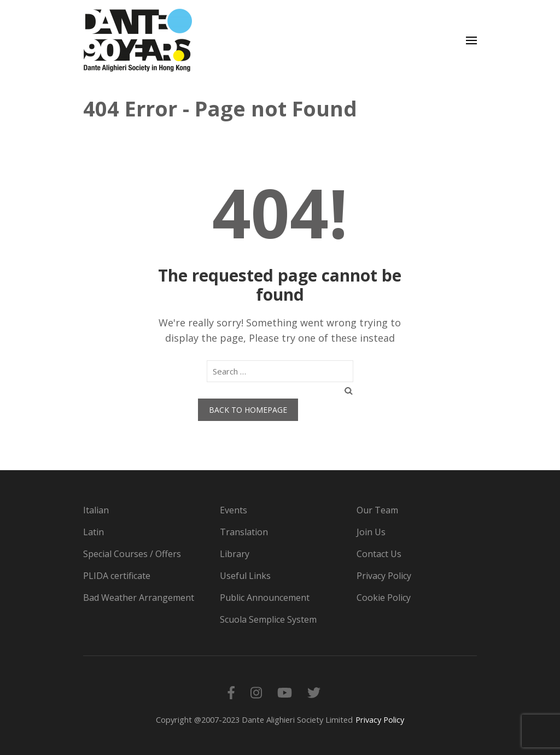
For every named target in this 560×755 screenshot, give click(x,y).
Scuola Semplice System (268, 619)
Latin (94, 532)
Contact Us (379, 554)
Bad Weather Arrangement (139, 598)
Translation (244, 532)
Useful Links (245, 576)
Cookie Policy (384, 598)
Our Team (377, 510)
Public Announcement (265, 598)
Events (234, 510)
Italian (96, 510)
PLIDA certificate (117, 576)
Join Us (371, 532)
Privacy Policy (384, 576)
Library (235, 554)
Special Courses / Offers (132, 554)
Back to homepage (248, 410)
